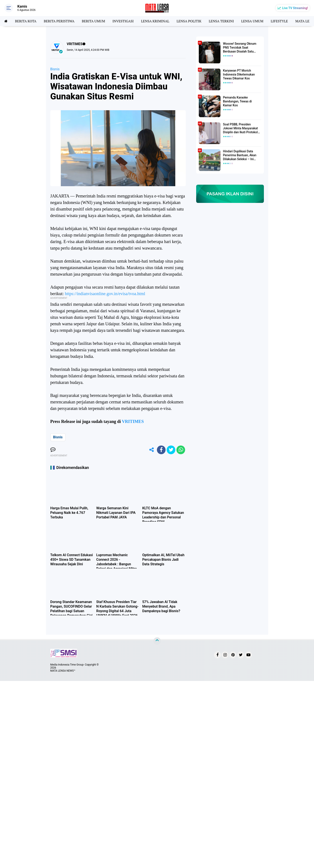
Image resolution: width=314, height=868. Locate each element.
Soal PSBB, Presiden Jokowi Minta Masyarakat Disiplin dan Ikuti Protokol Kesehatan (241, 128)
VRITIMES (133, 421)
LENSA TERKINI (221, 21)
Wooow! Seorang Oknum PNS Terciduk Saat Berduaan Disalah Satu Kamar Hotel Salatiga (240, 48)
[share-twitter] (171, 450)
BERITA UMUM (93, 21)
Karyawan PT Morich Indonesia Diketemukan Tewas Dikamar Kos (239, 74)
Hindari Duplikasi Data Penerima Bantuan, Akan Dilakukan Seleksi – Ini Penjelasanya (240, 155)
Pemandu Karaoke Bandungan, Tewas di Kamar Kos (238, 101)
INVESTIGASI (123, 21)
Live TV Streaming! (295, 8)
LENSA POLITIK (189, 21)
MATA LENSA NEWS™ (63, 671)
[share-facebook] (161, 450)
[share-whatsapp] (181, 450)
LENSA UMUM (252, 21)
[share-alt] (151, 450)
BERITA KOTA (26, 21)
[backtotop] (157, 641)
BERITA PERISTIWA (59, 21)
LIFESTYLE (279, 21)
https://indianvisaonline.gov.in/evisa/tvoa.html (105, 294)
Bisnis (55, 69)
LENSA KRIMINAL (155, 21)
